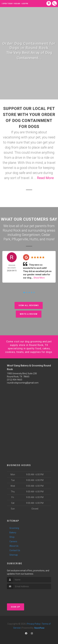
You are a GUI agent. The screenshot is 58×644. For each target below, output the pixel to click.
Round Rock (12, 230)
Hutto (34, 239)
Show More (39, 278)
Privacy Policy (34, 624)
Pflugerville (20, 239)
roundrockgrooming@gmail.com (23, 383)
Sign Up (16, 607)
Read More (45, 178)
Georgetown (31, 235)
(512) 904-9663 (15, 380)
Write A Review (29, 314)
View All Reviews (29, 305)
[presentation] (23, 595)
